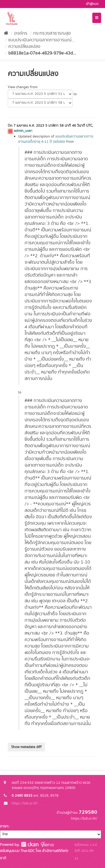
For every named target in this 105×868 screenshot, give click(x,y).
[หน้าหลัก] (6, 33)
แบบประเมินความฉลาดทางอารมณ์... (42, 40)
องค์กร (21, 33)
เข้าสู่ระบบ (92, 4)
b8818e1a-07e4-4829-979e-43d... (42, 53)
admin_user (23, 131)
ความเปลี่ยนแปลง (24, 47)
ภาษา (4, 826)
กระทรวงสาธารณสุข (52, 33)
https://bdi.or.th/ (25, 803)
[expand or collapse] (97, 18)
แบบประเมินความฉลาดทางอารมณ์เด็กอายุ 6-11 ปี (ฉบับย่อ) (56, 139)
